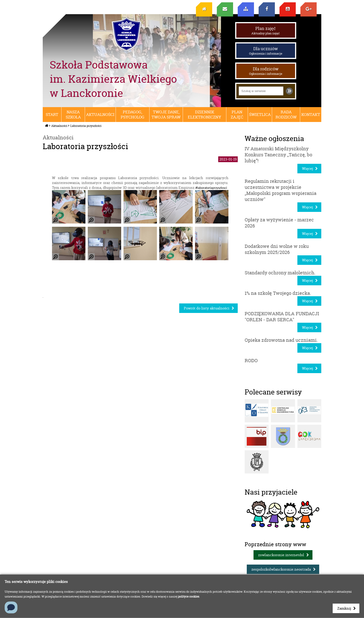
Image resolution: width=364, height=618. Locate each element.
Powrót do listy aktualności (207, 308)
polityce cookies (189, 597)
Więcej (307, 169)
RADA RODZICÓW (286, 115)
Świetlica (260, 115)
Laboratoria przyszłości (86, 126)
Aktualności (100, 115)
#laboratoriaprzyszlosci (211, 188)
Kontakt (311, 115)
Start (52, 115)
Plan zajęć (266, 30)
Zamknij (344, 608)
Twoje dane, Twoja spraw (166, 115)
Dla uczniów (266, 51)
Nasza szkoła (73, 115)
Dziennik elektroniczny (205, 115)
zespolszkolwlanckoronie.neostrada (281, 569)
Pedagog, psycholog (133, 115)
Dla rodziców (266, 71)
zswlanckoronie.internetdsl (281, 555)
